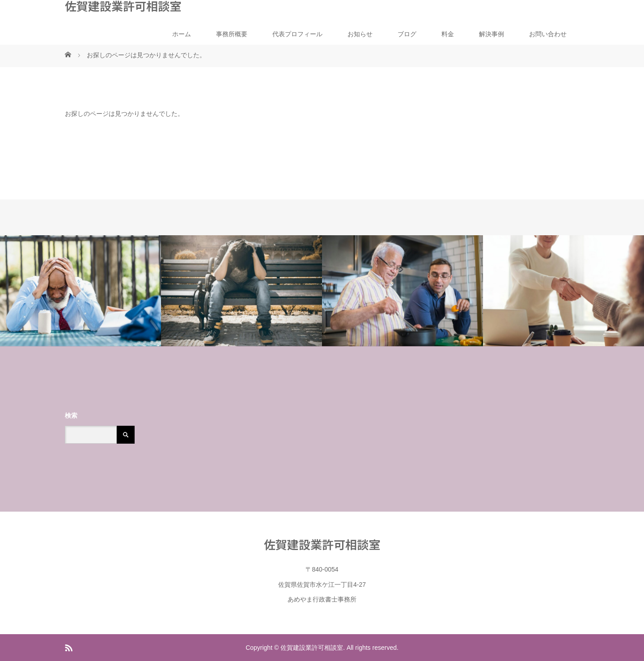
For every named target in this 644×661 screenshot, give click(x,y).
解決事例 (491, 34)
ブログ (407, 34)
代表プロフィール (297, 34)
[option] (80, 291)
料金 (448, 34)
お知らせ (360, 34)
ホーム (182, 34)
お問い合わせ (548, 34)
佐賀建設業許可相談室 (123, 6)
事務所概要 (232, 34)
